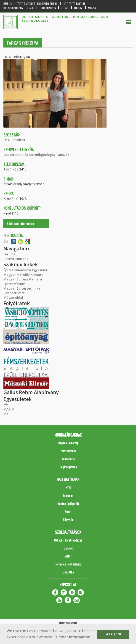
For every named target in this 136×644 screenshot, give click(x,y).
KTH (68, 488)
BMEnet (68, 548)
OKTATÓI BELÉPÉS (13, 8)
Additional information (20, 224)
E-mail (31, 8)
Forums (9, 254)
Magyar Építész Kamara (23, 279)
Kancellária (68, 459)
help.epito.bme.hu (74, 4)
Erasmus (68, 496)
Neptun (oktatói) (68, 443)
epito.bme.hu (25, 4)
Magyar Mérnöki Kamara (23, 275)
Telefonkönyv (48, 8)
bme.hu (8, 4)
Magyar (93, 8)
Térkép (65, 8)
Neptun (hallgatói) (68, 504)
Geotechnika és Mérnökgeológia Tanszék (36, 155)
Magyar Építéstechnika (22, 288)
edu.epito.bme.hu (48, 4)
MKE (7, 414)
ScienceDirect (14, 293)
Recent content (16, 259)
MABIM (9, 409)
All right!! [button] (113, 634)
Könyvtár (68, 520)
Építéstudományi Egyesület (25, 270)
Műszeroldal (13, 297)
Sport (68, 512)
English (79, 8)
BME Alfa (68, 572)
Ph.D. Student (14, 140)
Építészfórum (14, 284)
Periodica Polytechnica (68, 564)
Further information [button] (72, 637)
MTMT (68, 556)
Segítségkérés (68, 467)
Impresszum (68, 623)
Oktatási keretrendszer (68, 540)
